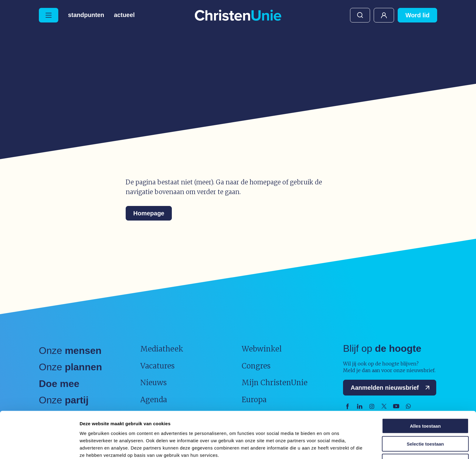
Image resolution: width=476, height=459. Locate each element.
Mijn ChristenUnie (384, 15)
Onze (70, 351)
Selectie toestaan (425, 416)
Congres (256, 366)
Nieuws (153, 383)
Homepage (149, 213)
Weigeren (425, 434)
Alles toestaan (425, 398)
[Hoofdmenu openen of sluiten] (49, 15)
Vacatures (157, 366)
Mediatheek (162, 349)
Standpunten (86, 15)
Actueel (125, 15)
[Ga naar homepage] (238, 16)
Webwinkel (262, 349)
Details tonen (328, 447)
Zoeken (360, 15)
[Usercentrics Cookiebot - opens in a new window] (39, 447)
